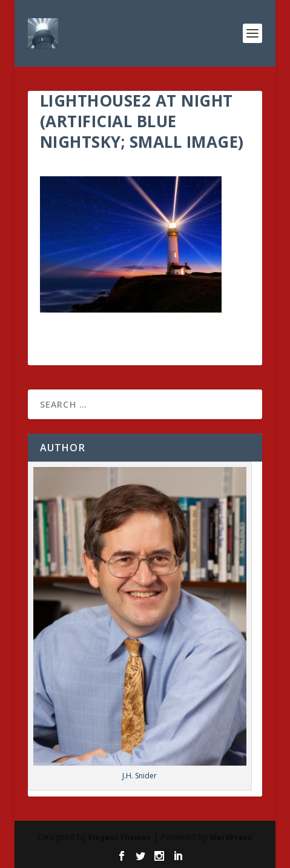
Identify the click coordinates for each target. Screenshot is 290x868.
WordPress (231, 837)
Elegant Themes (120, 837)
